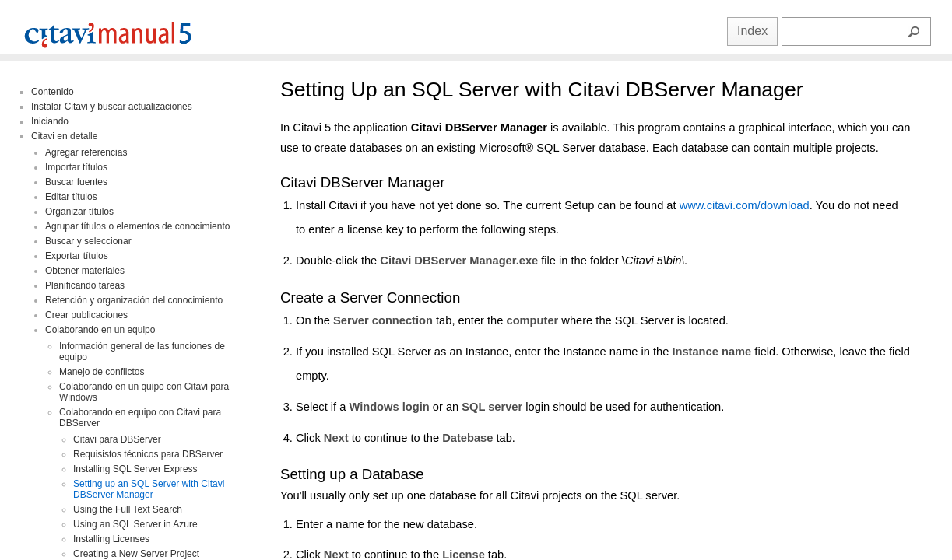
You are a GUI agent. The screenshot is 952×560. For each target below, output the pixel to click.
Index (752, 31)
